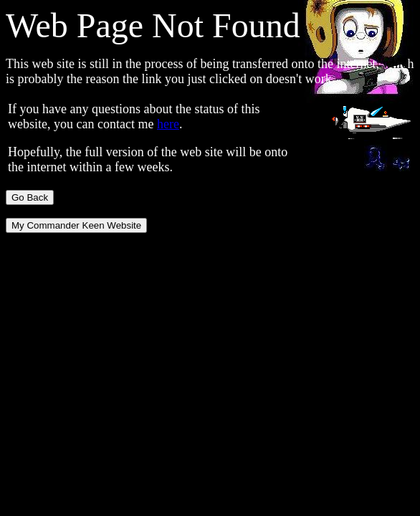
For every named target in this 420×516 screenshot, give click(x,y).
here (168, 124)
